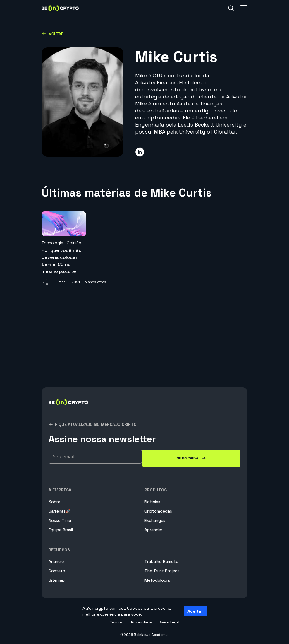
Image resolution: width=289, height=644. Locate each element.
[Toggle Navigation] (244, 8)
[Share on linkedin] (140, 152)
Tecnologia (52, 243)
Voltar (53, 34)
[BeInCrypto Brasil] (68, 409)
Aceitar (195, 611)
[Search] (231, 8)
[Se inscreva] (191, 458)
